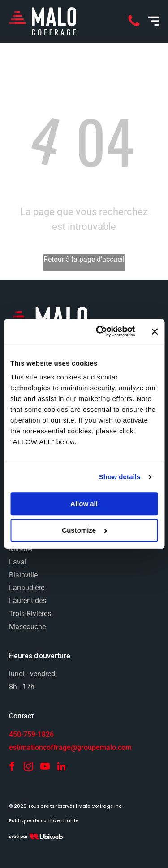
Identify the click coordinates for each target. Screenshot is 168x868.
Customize (84, 530)
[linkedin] (61, 768)
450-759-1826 (31, 734)
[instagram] (28, 768)
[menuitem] (44, 821)
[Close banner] (155, 331)
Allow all (84, 504)
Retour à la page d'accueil (84, 259)
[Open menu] (154, 21)
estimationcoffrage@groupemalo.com (70, 747)
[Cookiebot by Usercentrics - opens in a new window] (100, 332)
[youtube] (45, 768)
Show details (120, 477)
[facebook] (12, 768)
